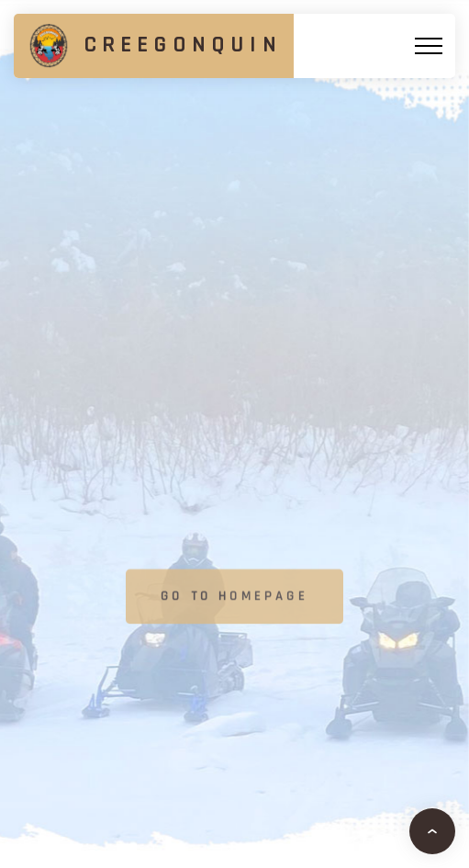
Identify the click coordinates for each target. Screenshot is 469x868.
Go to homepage (234, 597)
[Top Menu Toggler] (429, 46)
